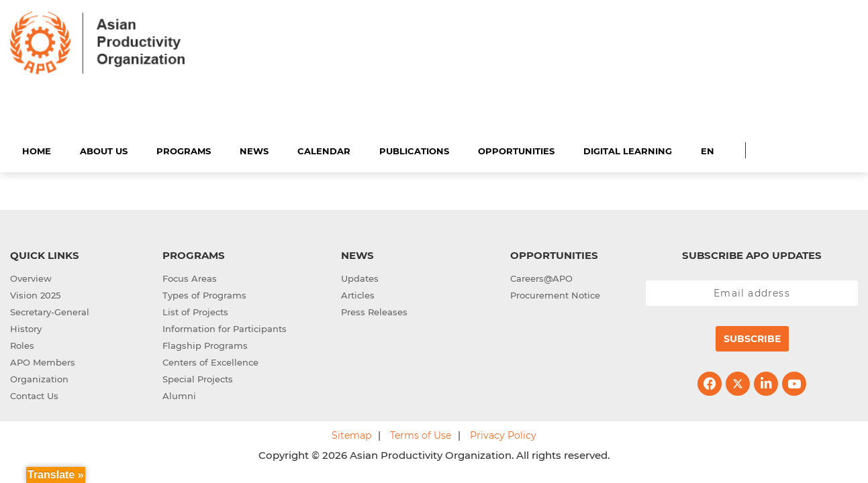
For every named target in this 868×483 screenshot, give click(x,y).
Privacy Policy (503, 433)
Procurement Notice (555, 293)
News (254, 149)
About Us (104, 149)
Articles (358, 293)
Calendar (324, 149)
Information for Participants (225, 327)
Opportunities (516, 149)
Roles (22, 343)
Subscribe (752, 337)
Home (37, 149)
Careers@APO (541, 276)
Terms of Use (421, 433)
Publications (414, 149)
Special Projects (198, 377)
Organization (39, 377)
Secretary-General (50, 310)
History (26, 327)
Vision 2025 (35, 293)
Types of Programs (204, 293)
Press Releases (374, 310)
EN (708, 149)
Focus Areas (190, 276)
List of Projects (195, 310)
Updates (360, 276)
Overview (31, 276)
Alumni (179, 394)
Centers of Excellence (210, 360)
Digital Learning (628, 149)
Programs (184, 149)
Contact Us (34, 394)
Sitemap (351, 433)
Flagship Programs (205, 343)
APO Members (43, 360)
